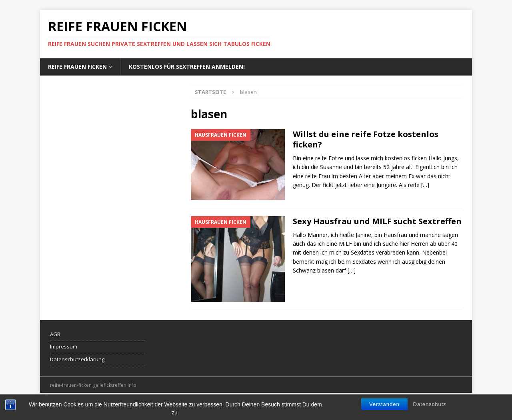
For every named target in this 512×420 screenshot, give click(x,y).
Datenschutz (430, 411)
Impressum (64, 346)
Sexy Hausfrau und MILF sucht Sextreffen (377, 221)
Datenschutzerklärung (77, 359)
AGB (55, 334)
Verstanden (384, 411)
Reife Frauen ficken (77, 67)
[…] (425, 185)
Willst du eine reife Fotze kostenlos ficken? (366, 139)
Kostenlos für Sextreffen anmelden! (187, 67)
